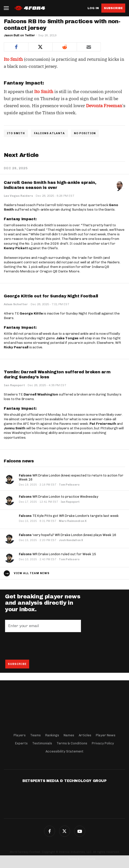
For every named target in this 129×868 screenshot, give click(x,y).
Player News (106, 735)
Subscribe (113, 8)
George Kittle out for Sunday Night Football (51, 296)
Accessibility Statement (64, 751)
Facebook (50, 831)
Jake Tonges (67, 338)
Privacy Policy (103, 743)
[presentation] (43, 646)
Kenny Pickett (16, 248)
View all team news (32, 573)
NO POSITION (85, 133)
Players (20, 735)
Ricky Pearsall (16, 347)
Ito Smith (13, 59)
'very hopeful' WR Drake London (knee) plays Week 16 (68, 535)
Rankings (52, 735)
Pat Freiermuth (103, 424)
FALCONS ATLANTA (49, 133)
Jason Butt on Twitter (19, 35)
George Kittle (31, 313)
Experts (21, 743)
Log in (93, 8)
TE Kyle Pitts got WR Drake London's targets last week (69, 516)
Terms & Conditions (72, 743)
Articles (85, 735)
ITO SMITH (16, 133)
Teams (35, 735)
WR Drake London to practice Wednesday (59, 497)
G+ (80, 831)
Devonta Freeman (104, 106)
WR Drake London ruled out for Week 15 (57, 554)
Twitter (65, 831)
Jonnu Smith (15, 428)
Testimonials (42, 743)
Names (69, 735)
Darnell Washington (41, 394)
